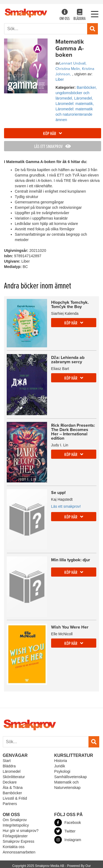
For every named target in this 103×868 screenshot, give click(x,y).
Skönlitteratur (14, 777)
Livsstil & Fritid (15, 798)
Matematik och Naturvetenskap (68, 785)
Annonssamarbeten (19, 852)
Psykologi (62, 771)
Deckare (10, 782)
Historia (61, 761)
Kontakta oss (14, 847)
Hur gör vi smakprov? (21, 831)
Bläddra (79, 15)
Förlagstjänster (15, 836)
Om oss (65, 15)
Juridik (60, 766)
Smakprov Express (18, 841)
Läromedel (12, 771)
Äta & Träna (13, 788)
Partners (10, 804)
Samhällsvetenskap (71, 777)
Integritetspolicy (16, 825)
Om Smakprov (15, 820)
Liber (60, 79)
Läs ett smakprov (52, 147)
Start (7, 761)
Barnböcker (12, 793)
